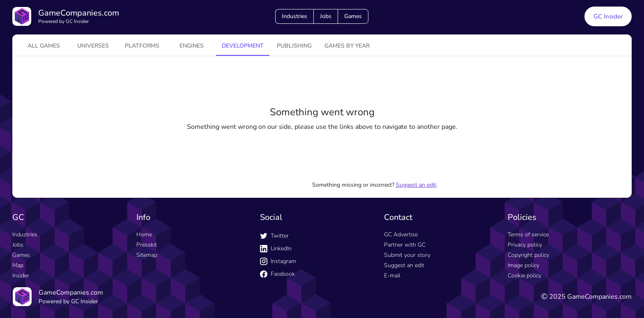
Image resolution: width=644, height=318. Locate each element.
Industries (294, 16)
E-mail (392, 276)
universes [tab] (93, 46)
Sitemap (147, 255)
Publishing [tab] (294, 46)
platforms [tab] (142, 46)
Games (353, 16)
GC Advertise (401, 234)
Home (144, 234)
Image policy (523, 265)
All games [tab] (44, 46)
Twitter (274, 236)
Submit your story (407, 255)
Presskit (147, 245)
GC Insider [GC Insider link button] (608, 16)
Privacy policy (525, 245)
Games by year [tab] (347, 46)
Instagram (278, 261)
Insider (21, 276)
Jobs (326, 16)
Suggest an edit (416, 185)
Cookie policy (524, 276)
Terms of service (528, 234)
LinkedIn (276, 248)
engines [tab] (192, 46)
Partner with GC (405, 245)
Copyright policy (528, 255)
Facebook (277, 274)
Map (18, 265)
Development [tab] (243, 46)
